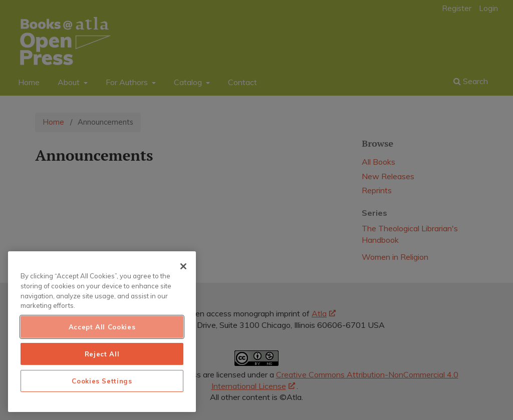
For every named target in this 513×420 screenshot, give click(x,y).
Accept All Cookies (102, 327)
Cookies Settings (102, 381)
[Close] (183, 266)
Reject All (102, 354)
